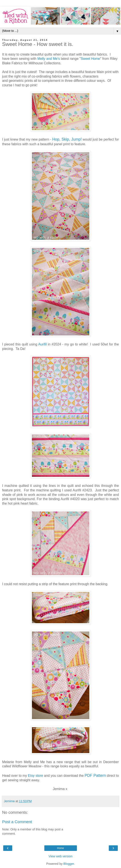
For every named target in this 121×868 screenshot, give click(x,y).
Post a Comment (17, 822)
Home (60, 848)
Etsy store (36, 776)
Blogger (69, 864)
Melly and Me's (49, 59)
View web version (61, 856)
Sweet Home (90, 59)
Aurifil (42, 344)
